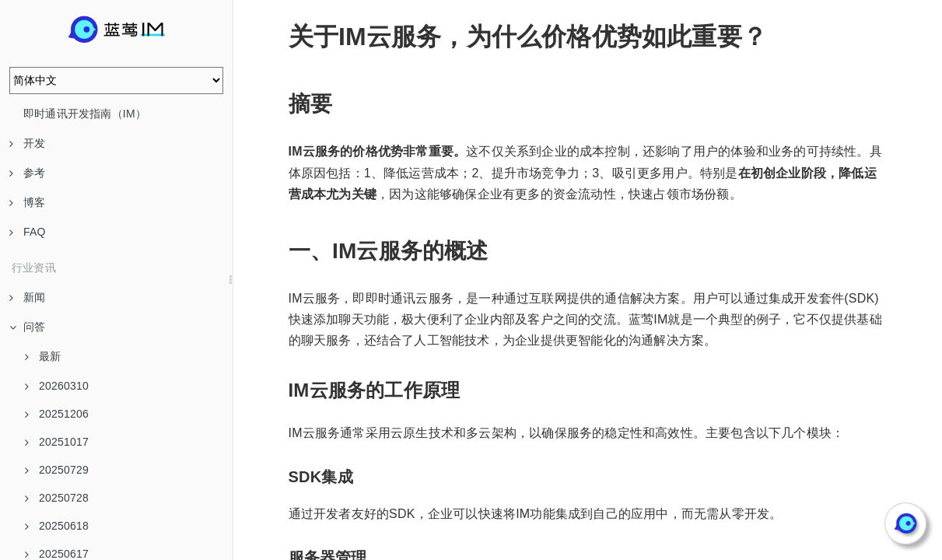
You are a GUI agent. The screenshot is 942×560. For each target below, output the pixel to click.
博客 (27, 202)
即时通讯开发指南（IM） (85, 114)
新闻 (27, 297)
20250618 (57, 526)
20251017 (57, 442)
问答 (27, 327)
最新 (43, 356)
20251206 (57, 414)
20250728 (57, 498)
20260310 (57, 386)
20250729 (57, 470)
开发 (27, 143)
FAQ (28, 232)
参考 (27, 173)
